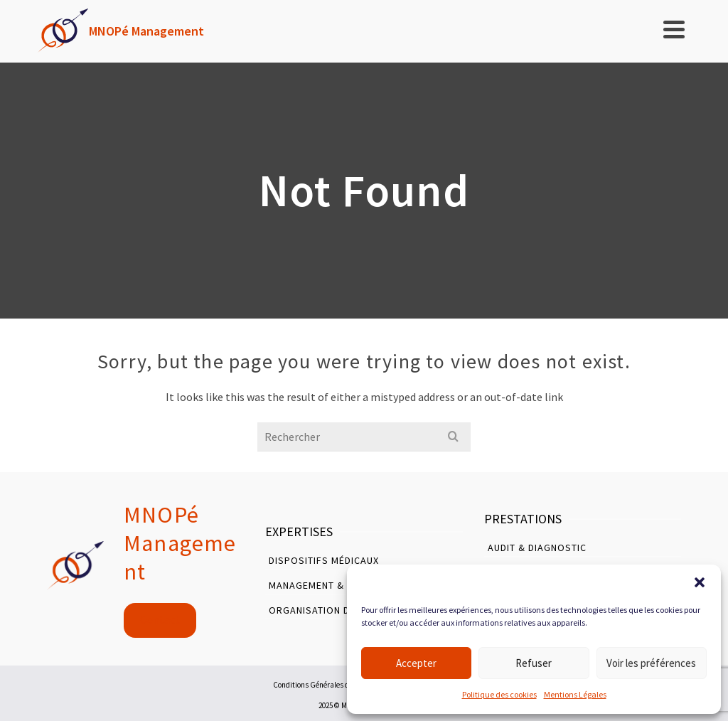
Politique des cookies (499, 694)
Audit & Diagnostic (537, 548)
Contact (160, 620)
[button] (700, 582)
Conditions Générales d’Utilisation (330, 685)
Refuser (534, 663)
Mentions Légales (575, 694)
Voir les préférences (651, 663)
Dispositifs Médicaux (324, 560)
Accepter (416, 663)
